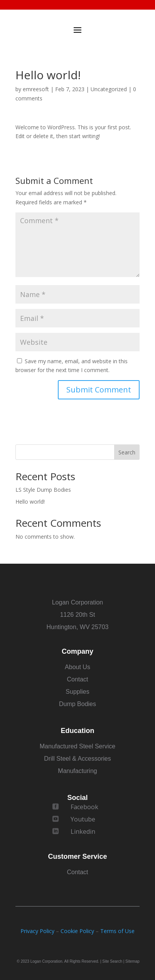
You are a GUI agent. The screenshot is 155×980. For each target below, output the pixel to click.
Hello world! (30, 502)
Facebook (84, 807)
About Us (77, 667)
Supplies (77, 692)
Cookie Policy (77, 931)
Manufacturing (77, 771)
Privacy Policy (37, 931)
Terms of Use (117, 931)
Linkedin (83, 831)
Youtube (83, 819)
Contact (77, 679)
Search (127, 452)
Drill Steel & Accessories (77, 759)
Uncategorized (109, 89)
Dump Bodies (77, 704)
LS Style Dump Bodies (43, 490)
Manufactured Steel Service (78, 746)
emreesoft (36, 89)
